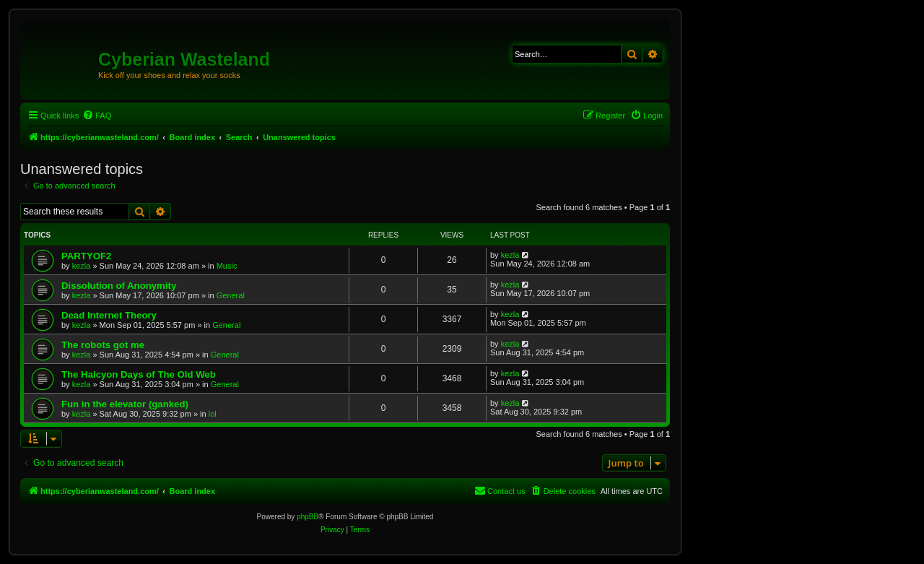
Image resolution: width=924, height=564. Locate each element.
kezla (82, 266)
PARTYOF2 (86, 256)
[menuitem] (97, 116)
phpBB (308, 517)
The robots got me (103, 345)
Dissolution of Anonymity (119, 286)
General (231, 295)
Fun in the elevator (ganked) (125, 404)
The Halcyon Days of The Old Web (139, 374)
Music (227, 266)
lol (213, 414)
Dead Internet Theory (109, 315)
